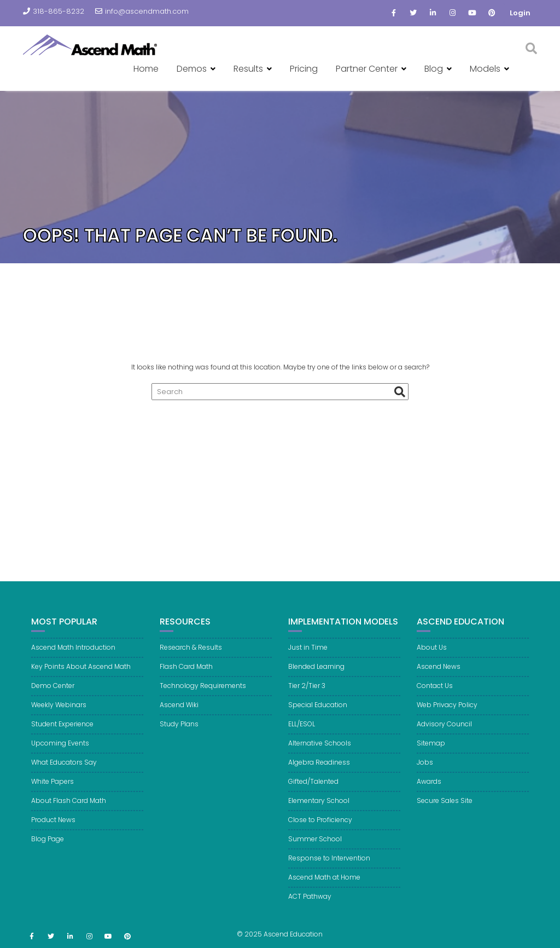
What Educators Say (64, 768)
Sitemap (431, 749)
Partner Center (367, 69)
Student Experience (62, 730)
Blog (434, 69)
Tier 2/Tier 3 (307, 692)
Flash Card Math (186, 672)
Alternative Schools (320, 749)
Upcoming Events (60, 749)
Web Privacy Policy (447, 711)
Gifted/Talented (313, 787)
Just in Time (308, 653)
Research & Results (191, 653)
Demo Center (53, 692)
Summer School (315, 845)
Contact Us (435, 692)
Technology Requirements (203, 692)
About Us (432, 653)
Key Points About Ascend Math (81, 672)
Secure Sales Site (445, 807)
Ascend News (439, 672)
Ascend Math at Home (324, 883)
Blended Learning (316, 672)
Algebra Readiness (319, 768)
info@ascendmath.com (142, 11)
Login (520, 13)
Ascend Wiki (179, 711)
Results (248, 69)
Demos (192, 69)
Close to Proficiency (320, 826)
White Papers (52, 787)
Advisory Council (444, 730)
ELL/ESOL (302, 730)
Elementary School (319, 807)
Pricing (304, 69)
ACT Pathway (310, 902)
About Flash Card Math (69, 807)
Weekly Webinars (59, 711)
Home (146, 69)
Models (485, 69)
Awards (429, 787)
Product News (53, 826)
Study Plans (179, 730)
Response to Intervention (329, 864)
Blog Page (48, 845)
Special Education (318, 711)
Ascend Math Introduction (73, 653)
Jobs (425, 768)
